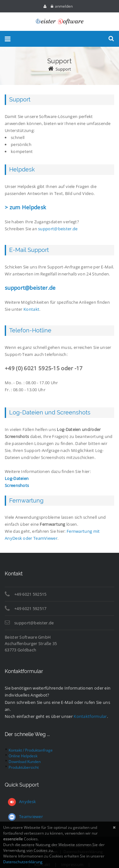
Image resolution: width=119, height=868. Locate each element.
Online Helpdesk (23, 756)
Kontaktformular (90, 716)
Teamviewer (25, 816)
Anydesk (27, 802)
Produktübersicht (24, 767)
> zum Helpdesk (25, 207)
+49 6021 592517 (30, 608)
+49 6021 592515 (30, 594)
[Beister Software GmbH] (60, 22)
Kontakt (31, 309)
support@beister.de (58, 229)
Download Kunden (25, 762)
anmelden (64, 6)
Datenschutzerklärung (23, 862)
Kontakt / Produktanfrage (31, 750)
